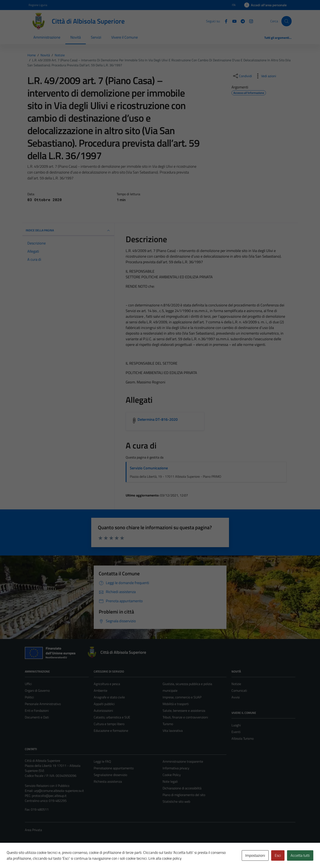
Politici (29, 697)
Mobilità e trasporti (176, 704)
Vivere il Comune (125, 37)
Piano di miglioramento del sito (184, 795)
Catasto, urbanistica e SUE (112, 717)
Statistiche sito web (176, 801)
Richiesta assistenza (108, 781)
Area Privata (33, 830)
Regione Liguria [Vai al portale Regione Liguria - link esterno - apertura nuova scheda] (38, 5)
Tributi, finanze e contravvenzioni (185, 717)
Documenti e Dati (37, 717)
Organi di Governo (37, 690)
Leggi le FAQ (102, 761)
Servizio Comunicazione (149, 468)
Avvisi (236, 697)
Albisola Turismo (243, 738)
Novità (76, 37)
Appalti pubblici (104, 704)
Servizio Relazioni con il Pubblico (47, 786)
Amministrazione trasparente (183, 761)
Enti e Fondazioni (37, 711)
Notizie (236, 684)
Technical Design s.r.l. (53, 856)
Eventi (236, 732)
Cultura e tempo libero (109, 724)
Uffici (28, 684)
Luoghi (236, 725)
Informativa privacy (176, 768)
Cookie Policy (172, 775)
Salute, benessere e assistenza (184, 711)
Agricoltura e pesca (107, 684)
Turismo (168, 724)
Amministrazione (47, 37)
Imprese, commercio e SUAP (182, 697)
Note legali (170, 781)
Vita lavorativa (173, 731)
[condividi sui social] (242, 76)
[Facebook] (224, 21)
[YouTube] (233, 21)
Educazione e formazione (111, 731)
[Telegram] (241, 21)
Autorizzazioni (103, 711)
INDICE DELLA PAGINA (68, 231)
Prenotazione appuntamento (114, 768)
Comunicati (239, 690)
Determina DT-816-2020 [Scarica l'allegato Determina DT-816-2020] (158, 419)
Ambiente (101, 690)
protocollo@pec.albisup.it (49, 796)
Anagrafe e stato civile (109, 697)
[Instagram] (249, 21)
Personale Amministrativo (43, 704)
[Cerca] (286, 21)
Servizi (96, 37)
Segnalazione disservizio (110, 775)
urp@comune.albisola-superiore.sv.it (59, 791)
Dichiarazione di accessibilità (182, 788)
